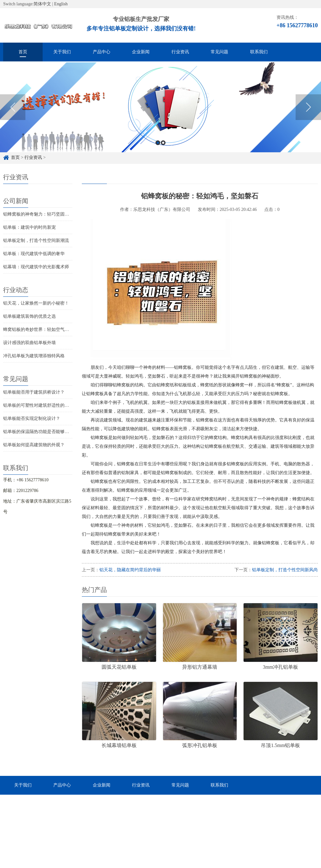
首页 (23, 52)
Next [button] (308, 115)
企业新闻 (141, 52)
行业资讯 (180, 52)
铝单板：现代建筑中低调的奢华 (34, 254)
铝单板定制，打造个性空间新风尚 (285, 570)
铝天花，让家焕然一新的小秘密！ (36, 303)
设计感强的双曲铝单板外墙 (29, 343)
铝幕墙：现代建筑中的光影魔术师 (36, 267)
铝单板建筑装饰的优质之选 (29, 316)
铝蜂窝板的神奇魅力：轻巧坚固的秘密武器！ (47, 214)
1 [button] (158, 150)
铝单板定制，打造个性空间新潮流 (36, 241)
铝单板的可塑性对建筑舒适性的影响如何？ (45, 405)
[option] (160, 115)
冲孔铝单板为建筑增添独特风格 (34, 356)
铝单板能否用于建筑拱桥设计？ (34, 392)
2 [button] (163, 150)
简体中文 (42, 4)
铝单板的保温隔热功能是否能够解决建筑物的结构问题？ (58, 432)
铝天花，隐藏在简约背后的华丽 (130, 570)
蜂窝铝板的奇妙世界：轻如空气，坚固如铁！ (47, 329)
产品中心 (102, 52)
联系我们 (259, 52)
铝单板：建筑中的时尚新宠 (29, 227)
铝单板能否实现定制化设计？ (32, 418)
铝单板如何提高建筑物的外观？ (34, 445)
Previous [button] (13, 115)
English (61, 4)
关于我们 (62, 52)
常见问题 (219, 52)
